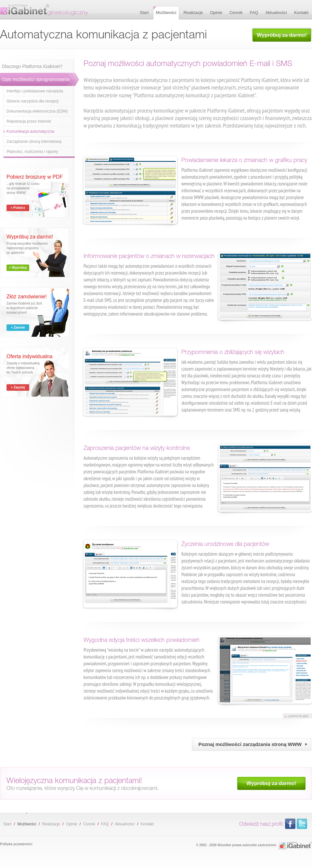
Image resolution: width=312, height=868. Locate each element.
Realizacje (51, 824)
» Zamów (18, 327)
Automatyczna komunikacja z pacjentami (44, 10)
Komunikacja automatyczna (30, 131)
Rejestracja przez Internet (29, 121)
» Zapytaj (18, 387)
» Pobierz (18, 208)
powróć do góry (299, 716)
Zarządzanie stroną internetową (34, 142)
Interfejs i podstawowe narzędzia (35, 91)
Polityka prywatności (16, 844)
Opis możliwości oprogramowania (36, 79)
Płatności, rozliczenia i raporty (32, 152)
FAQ (105, 824)
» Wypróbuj (18, 268)
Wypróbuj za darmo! (282, 35)
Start (7, 824)
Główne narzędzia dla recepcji (32, 101)
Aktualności (125, 824)
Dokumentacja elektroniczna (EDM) (37, 111)
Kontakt (147, 824)
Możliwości (27, 824)
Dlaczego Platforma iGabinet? (32, 66)
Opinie (72, 824)
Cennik (89, 824)
